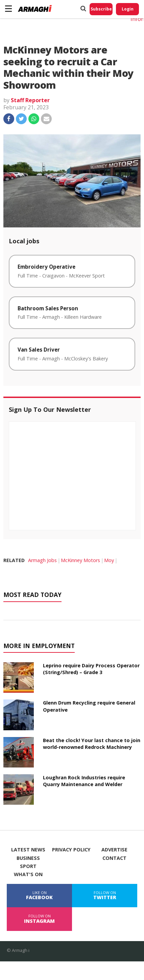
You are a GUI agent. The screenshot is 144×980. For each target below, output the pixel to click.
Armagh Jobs (42, 560)
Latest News (28, 850)
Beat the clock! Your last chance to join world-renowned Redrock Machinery (92, 744)
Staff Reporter (30, 100)
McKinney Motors (80, 560)
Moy (109, 560)
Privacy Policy (71, 850)
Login (128, 9)
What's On (28, 874)
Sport (28, 866)
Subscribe (101, 9)
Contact (114, 858)
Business (28, 858)
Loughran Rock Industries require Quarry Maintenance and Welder (84, 781)
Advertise (114, 850)
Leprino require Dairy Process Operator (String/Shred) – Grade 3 (91, 669)
